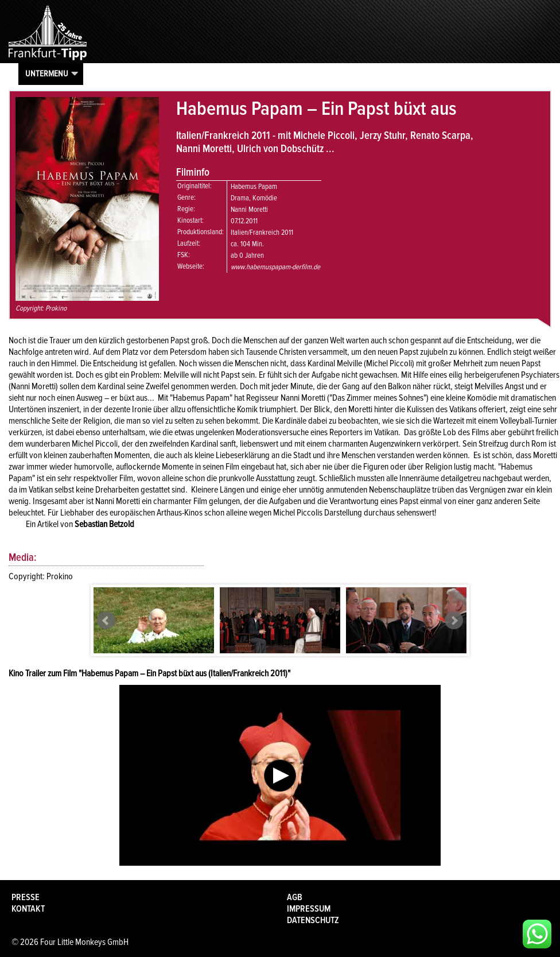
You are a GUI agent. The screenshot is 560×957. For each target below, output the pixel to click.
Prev (106, 621)
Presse (26, 897)
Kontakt (28, 909)
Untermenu (47, 73)
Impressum (309, 909)
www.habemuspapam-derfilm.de (275, 267)
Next (454, 621)
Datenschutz (313, 920)
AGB (295, 897)
